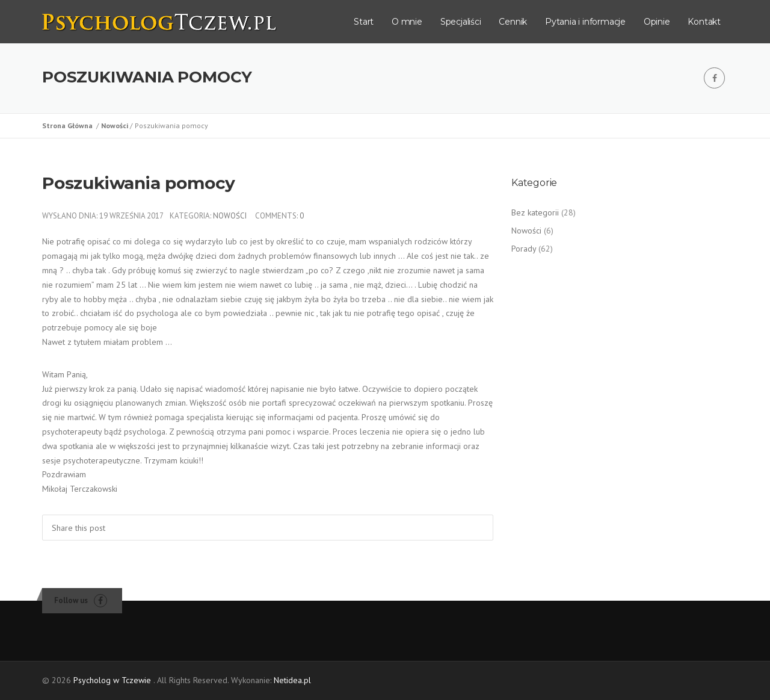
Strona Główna (69, 125)
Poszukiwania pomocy (139, 183)
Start (364, 22)
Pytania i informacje (585, 22)
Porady (524, 249)
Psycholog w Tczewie (112, 680)
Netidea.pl (292, 680)
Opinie (657, 22)
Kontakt (704, 22)
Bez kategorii (535, 212)
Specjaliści (461, 22)
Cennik (513, 22)
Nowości (115, 125)
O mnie (407, 22)
